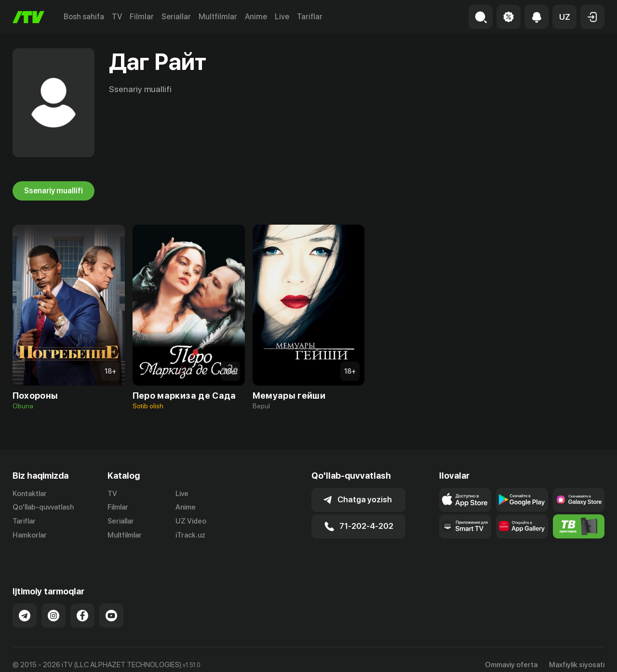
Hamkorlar (30, 535)
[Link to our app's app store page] (465, 500)
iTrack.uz (190, 535)
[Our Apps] (465, 526)
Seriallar (176, 17)
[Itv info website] (579, 526)
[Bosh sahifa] (28, 17)
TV (117, 17)
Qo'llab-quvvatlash (43, 507)
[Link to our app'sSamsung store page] (579, 500)
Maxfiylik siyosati (577, 655)
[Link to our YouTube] (111, 605)
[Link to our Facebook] (82, 605)
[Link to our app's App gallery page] (522, 526)
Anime (256, 17)
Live (282, 17)
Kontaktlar (30, 494)
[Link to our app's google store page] (522, 500)
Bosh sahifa (84, 17)
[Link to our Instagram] (54, 605)
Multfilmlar (218, 17)
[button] (564, 17)
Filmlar (142, 17)
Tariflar (310, 17)
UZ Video (191, 521)
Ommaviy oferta (511, 655)
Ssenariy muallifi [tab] (54, 191)
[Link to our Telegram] (25, 605)
